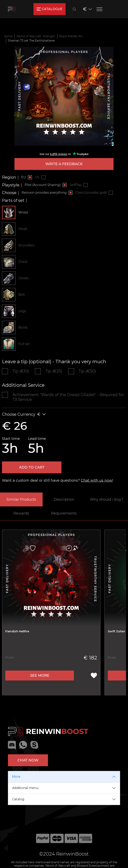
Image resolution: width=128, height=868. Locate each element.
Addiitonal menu (25, 788)
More (16, 777)
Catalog (18, 799)
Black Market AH (71, 36)
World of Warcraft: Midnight (36, 36)
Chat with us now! (97, 480)
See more (40, 676)
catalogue (49, 9)
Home (8, 36)
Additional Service (23, 385)
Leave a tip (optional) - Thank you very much (54, 362)
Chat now (28, 760)
